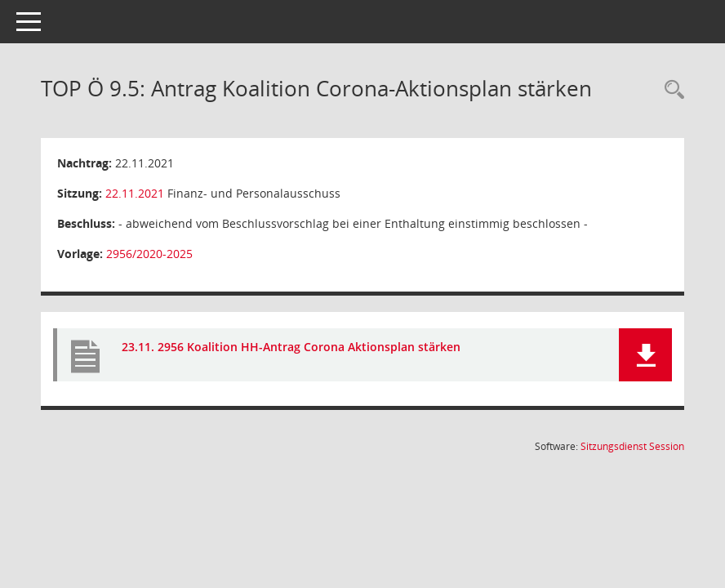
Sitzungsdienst (632, 446)
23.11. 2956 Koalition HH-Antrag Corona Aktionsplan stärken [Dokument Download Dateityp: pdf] (291, 347)
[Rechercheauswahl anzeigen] (670, 90)
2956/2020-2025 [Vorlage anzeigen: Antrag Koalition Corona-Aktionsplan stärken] (149, 254)
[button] (645, 355)
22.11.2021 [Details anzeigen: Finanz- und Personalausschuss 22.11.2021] (135, 193)
